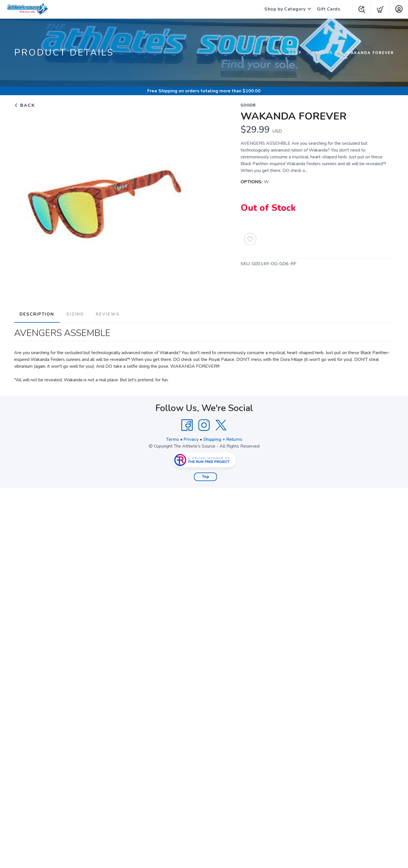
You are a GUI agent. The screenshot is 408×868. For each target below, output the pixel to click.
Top (206, 476)
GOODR (324, 53)
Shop (295, 53)
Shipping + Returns (223, 439)
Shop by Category (284, 9)
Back (25, 105)
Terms (172, 439)
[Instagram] (204, 424)
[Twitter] (221, 424)
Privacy (191, 439)
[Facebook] (187, 424)
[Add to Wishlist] (250, 239)
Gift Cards (327, 9)
